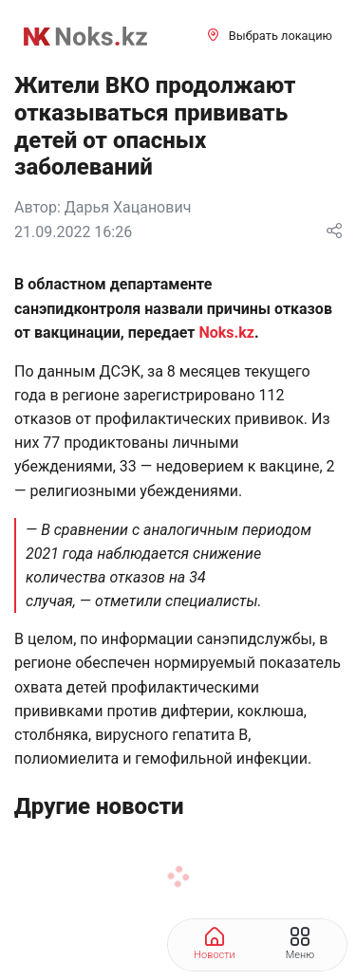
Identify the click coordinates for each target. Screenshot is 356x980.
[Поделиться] (334, 232)
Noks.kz (226, 333)
